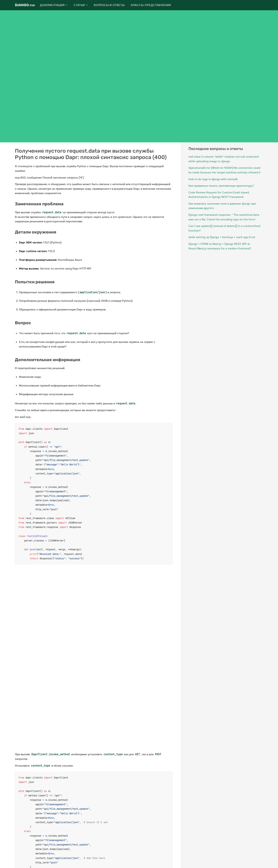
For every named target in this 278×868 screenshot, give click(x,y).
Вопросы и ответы (109, 5)
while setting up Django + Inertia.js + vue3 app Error (222, 237)
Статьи (81, 5)
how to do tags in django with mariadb (213, 179)
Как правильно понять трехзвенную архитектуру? (221, 186)
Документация (54, 5)
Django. (25, 5)
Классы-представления (151, 5)
